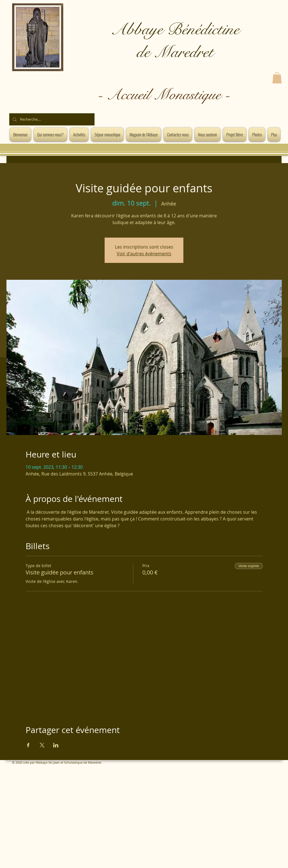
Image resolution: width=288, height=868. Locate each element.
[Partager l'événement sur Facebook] (28, 745)
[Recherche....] (51, 119)
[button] (277, 78)
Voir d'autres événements (144, 254)
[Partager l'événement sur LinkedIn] (56, 745)
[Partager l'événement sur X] (42, 745)
